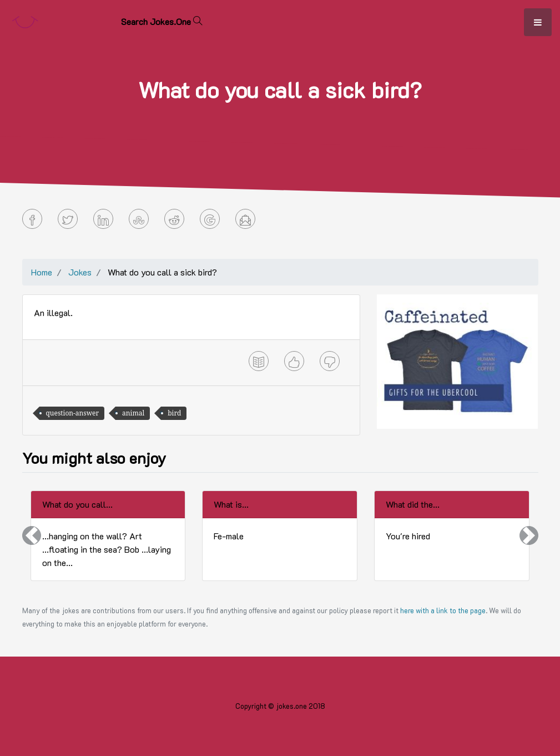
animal (133, 413)
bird (174, 413)
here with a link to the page (443, 610)
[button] (32, 536)
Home (42, 272)
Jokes (80, 272)
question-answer (73, 413)
